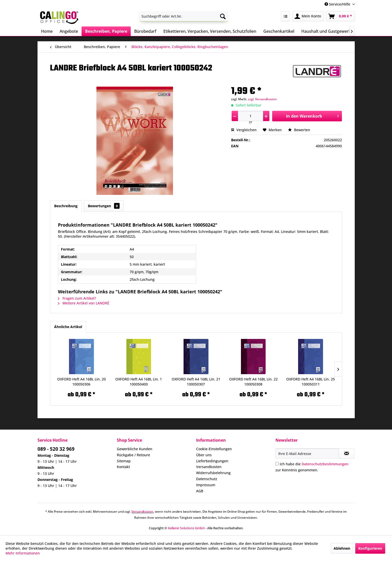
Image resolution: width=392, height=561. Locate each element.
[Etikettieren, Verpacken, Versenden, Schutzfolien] (210, 31)
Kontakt (123, 467)
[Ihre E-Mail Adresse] (307, 453)
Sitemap (124, 461)
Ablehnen (342, 548)
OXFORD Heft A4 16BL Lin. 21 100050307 (196, 382)
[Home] (47, 31)
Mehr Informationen (23, 553)
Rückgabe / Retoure (133, 455)
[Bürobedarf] (145, 31)
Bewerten (299, 130)
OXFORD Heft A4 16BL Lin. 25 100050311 (311, 382)
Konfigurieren (370, 548)
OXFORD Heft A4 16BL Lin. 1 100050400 (139, 382)
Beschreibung (66, 206)
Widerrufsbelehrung (213, 473)
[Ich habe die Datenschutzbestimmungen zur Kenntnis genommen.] (277, 464)
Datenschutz (207, 479)
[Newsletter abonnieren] (347, 453)
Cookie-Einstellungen (214, 449)
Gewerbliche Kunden (135, 449)
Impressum (206, 485)
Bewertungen (104, 206)
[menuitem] (184, 16)
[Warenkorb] (340, 16)
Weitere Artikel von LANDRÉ (84, 303)
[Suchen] (223, 16)
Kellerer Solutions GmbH (186, 528)
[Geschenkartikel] (279, 31)
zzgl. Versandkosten (262, 99)
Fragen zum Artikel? (77, 298)
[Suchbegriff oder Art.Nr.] (184, 16)
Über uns (204, 455)
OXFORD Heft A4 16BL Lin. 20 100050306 (81, 382)
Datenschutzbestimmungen (325, 464)
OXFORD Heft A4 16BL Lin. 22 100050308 (253, 382)
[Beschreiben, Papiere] (106, 31)
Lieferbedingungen (212, 461)
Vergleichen (244, 130)
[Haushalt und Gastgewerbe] (327, 31)
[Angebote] (69, 31)
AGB (200, 491)
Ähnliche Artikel (68, 327)
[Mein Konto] (308, 16)
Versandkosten (209, 467)
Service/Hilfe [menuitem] (338, 4)
